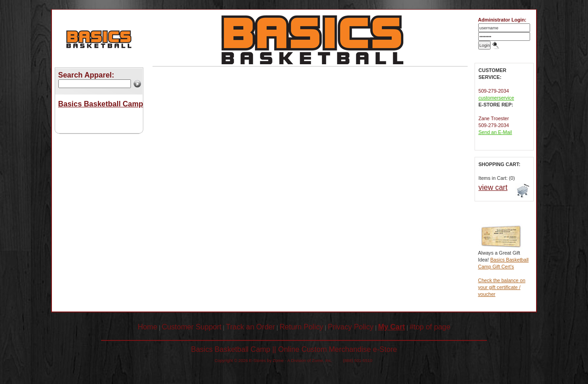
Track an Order (251, 327)
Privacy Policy (351, 327)
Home (148, 327)
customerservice (497, 98)
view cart (493, 187)
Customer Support (192, 327)
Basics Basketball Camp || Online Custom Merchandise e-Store (294, 349)
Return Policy (302, 327)
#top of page (430, 327)
